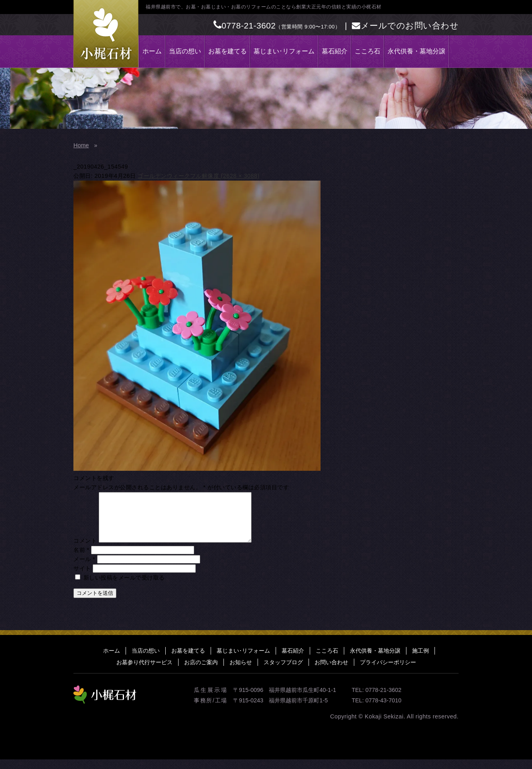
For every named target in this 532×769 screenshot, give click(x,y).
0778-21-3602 (245, 25)
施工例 (420, 660)
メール (84, 569)
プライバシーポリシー (388, 672)
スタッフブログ (283, 672)
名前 (81, 559)
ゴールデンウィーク (164, 176)
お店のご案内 (201, 672)
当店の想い (185, 51)
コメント (85, 550)
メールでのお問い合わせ (405, 25)
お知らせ (241, 672)
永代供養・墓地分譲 (416, 51)
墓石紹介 (335, 51)
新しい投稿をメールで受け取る (124, 587)
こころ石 (368, 51)
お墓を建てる (227, 51)
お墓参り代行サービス (144, 672)
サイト (82, 578)
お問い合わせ (331, 672)
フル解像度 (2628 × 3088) (225, 176)
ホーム (152, 51)
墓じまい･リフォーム (284, 51)
